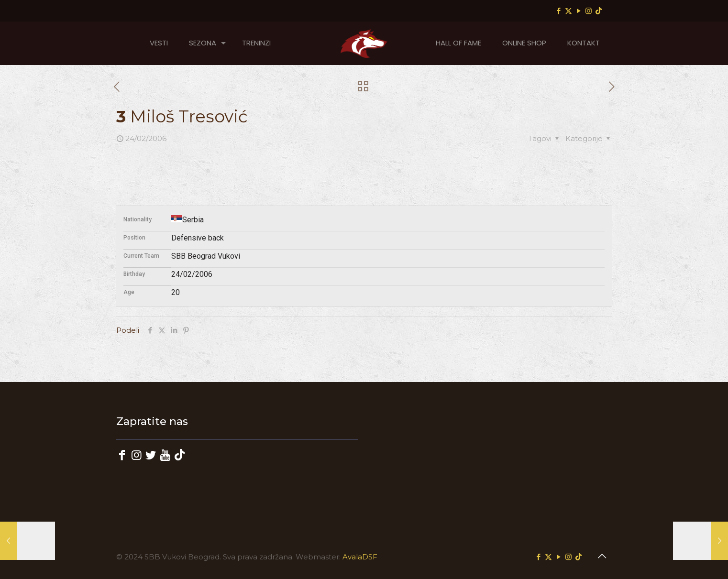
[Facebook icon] (558, 11)
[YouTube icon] (579, 11)
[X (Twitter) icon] (568, 11)
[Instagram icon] (589, 11)
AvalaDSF (360, 557)
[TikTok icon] (599, 11)
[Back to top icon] (602, 556)
